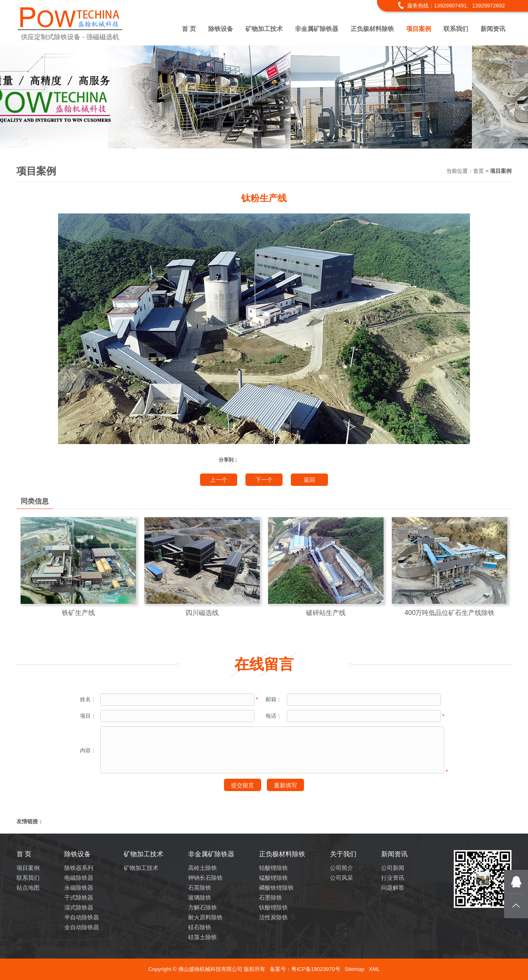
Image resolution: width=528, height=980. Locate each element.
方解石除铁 (203, 907)
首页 (478, 171)
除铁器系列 (79, 868)
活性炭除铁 (273, 917)
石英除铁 (200, 888)
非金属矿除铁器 (317, 29)
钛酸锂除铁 (273, 907)
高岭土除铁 (203, 868)
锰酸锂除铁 (273, 878)
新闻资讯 (493, 29)
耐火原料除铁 (205, 917)
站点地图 (28, 888)
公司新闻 (393, 868)
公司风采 (342, 878)
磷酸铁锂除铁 (276, 888)
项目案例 (419, 29)
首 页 (189, 29)
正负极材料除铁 (372, 29)
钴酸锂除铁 (273, 868)
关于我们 (343, 854)
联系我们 (456, 29)
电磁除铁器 (79, 878)
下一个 (264, 480)
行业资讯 (393, 878)
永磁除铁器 (79, 888)
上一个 (219, 480)
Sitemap (354, 969)
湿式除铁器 (79, 907)
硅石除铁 (200, 927)
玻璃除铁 (200, 898)
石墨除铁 (271, 898)
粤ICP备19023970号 (316, 969)
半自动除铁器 (82, 917)
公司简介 (342, 868)
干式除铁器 (79, 898)
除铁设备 (221, 29)
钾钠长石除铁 (205, 878)
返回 (309, 480)
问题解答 (393, 888)
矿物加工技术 (264, 29)
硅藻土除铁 (203, 937)
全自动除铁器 (82, 927)
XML (374, 969)
